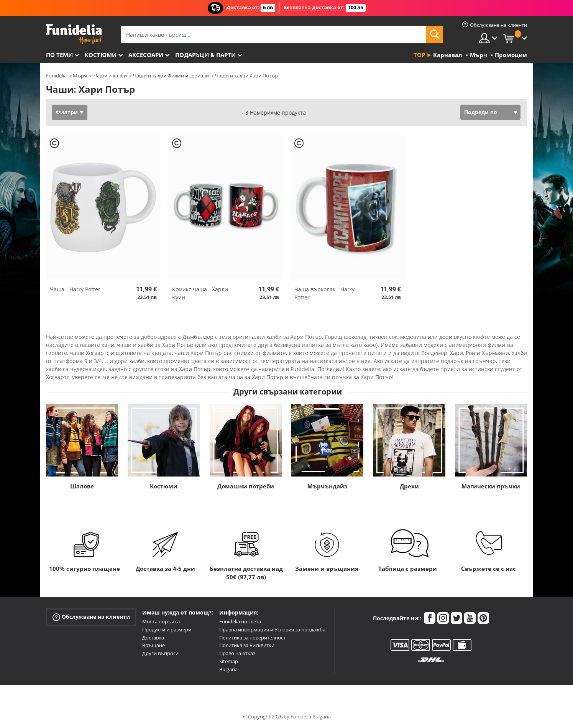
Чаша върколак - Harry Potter (324, 293)
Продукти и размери (167, 629)
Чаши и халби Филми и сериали (171, 76)
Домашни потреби (246, 486)
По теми (59, 55)
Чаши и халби (110, 76)
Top (419, 55)
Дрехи (409, 486)
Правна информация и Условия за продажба (272, 629)
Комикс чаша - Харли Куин (200, 293)
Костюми (101, 55)
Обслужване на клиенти (91, 617)
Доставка (153, 638)
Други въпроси (160, 653)
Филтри (67, 112)
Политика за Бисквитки (247, 645)
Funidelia (56, 76)
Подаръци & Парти (205, 55)
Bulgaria (228, 669)
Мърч (80, 76)
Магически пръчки (491, 486)
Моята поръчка (161, 621)
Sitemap (229, 661)
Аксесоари (146, 55)
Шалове (82, 486)
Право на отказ (237, 653)
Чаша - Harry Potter (75, 289)
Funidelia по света (240, 621)
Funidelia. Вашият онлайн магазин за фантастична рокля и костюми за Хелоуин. (74, 34)
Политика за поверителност (252, 638)
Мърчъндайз (327, 486)
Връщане (154, 645)
